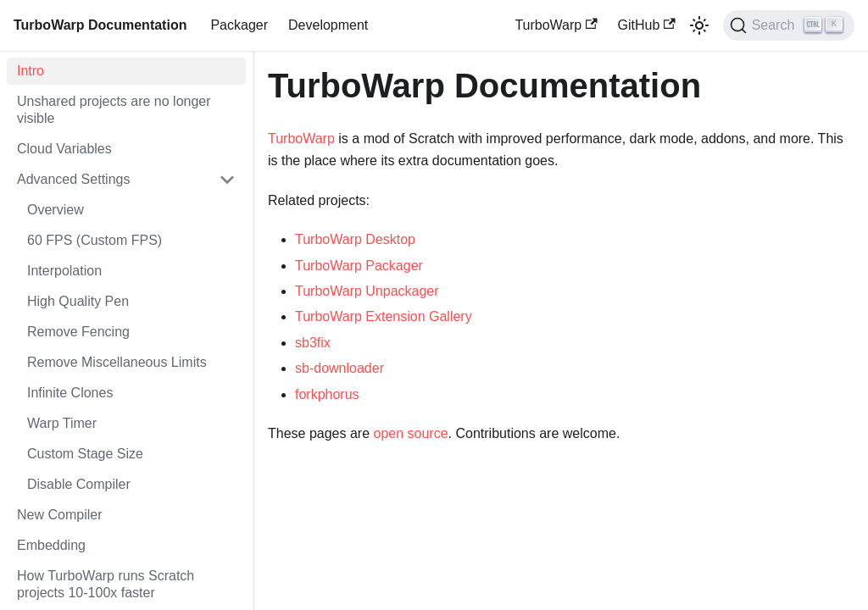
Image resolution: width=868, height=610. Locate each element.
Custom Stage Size (85, 454)
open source (411, 433)
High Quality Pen (78, 301)
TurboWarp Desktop (355, 239)
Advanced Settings (73, 179)
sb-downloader (339, 368)
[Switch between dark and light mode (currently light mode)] (699, 25)
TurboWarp (556, 25)
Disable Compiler (79, 484)
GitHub (647, 25)
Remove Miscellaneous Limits (117, 362)
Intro (31, 71)
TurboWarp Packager (359, 266)
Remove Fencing (78, 332)
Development (328, 25)
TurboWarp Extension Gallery (384, 316)
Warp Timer (62, 423)
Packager (239, 25)
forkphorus (327, 394)
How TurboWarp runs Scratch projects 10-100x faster (106, 584)
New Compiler (59, 515)
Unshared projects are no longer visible (114, 110)
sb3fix (313, 343)
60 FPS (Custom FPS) (95, 240)
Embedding (51, 545)
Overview (56, 210)
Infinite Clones (70, 393)
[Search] (789, 25)
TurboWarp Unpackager (367, 291)
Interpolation (64, 271)
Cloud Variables (64, 149)
